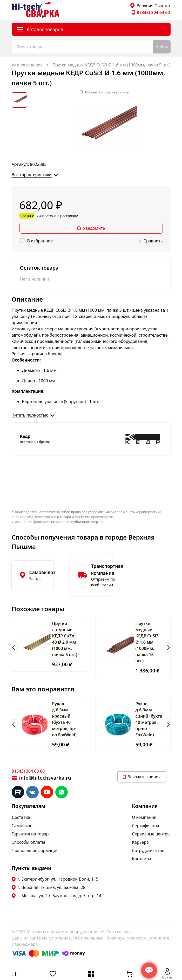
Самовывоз (23, 826)
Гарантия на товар (30, 834)
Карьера (140, 842)
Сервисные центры (151, 834)
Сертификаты (145, 826)
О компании (144, 817)
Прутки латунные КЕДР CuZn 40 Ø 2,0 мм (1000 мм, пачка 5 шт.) (65, 639)
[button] (15, 648)
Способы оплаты (28, 842)
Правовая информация (35, 850)
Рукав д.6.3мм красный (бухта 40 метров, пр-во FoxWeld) (64, 719)
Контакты (141, 859)
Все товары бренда (35, 442)
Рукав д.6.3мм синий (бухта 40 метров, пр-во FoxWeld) (149, 719)
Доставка (21, 817)
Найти (161, 47)
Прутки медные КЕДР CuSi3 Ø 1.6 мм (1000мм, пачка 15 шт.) (147, 642)
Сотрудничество (148, 850)
